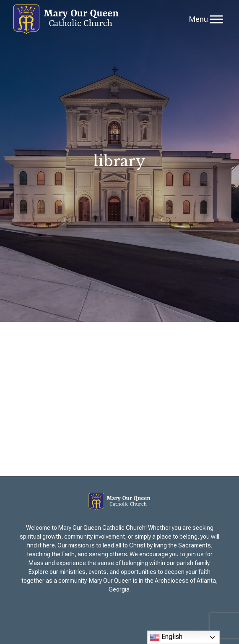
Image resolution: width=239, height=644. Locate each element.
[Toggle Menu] (216, 19)
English (166, 637)
